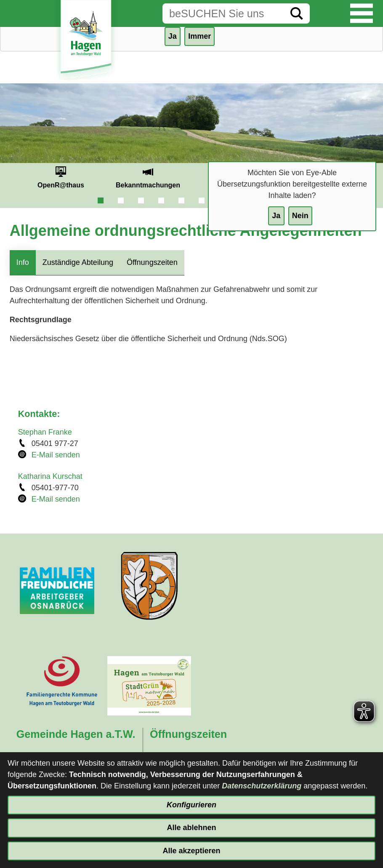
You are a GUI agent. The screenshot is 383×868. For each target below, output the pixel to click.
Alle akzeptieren (191, 851)
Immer (199, 36)
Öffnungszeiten (152, 262)
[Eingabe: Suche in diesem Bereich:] (223, 13)
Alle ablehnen (191, 828)
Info (23, 262)
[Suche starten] (297, 13)
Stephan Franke (45, 432)
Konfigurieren (191, 805)
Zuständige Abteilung (78, 262)
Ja (276, 216)
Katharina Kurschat (50, 476)
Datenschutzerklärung (262, 786)
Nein (300, 216)
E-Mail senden (56, 455)
